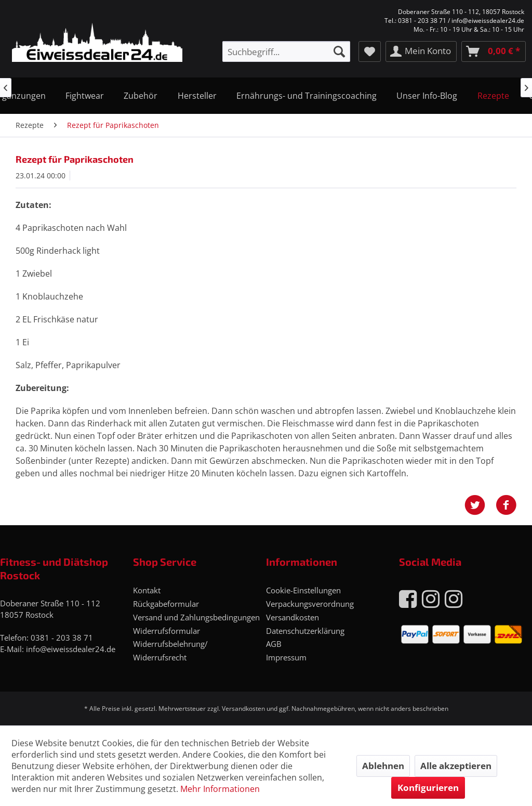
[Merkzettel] (370, 51)
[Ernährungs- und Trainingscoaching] (307, 96)
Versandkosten (292, 617)
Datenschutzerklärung (305, 631)
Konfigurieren (428, 788)
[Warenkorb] (494, 51)
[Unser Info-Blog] (427, 96)
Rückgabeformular (166, 604)
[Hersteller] (197, 96)
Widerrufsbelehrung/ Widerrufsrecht (170, 651)
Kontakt (147, 590)
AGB (274, 644)
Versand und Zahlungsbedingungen (196, 617)
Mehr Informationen (220, 789)
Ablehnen (383, 766)
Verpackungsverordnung (310, 604)
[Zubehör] (141, 96)
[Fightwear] (85, 96)
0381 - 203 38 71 (62, 638)
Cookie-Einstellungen (303, 590)
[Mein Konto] (421, 51)
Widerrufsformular (167, 631)
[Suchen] (339, 51)
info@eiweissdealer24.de (71, 649)
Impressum (286, 657)
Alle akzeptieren (456, 766)
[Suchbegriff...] (286, 51)
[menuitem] (286, 51)
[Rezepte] (493, 96)
